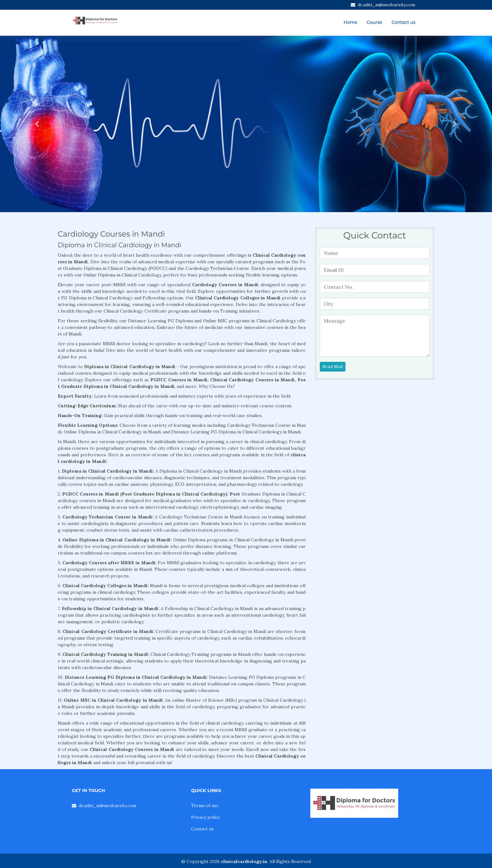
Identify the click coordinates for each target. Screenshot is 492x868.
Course (374, 22)
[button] (37, 124)
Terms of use (205, 806)
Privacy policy (206, 817)
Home (350, 22)
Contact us (404, 22)
